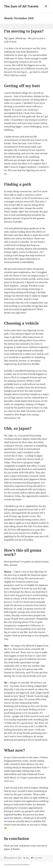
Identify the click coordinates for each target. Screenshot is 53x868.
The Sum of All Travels (21, 6)
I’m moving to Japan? (24, 31)
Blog (27, 858)
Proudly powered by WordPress (17, 865)
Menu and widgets (46, 9)
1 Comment (38, 858)
